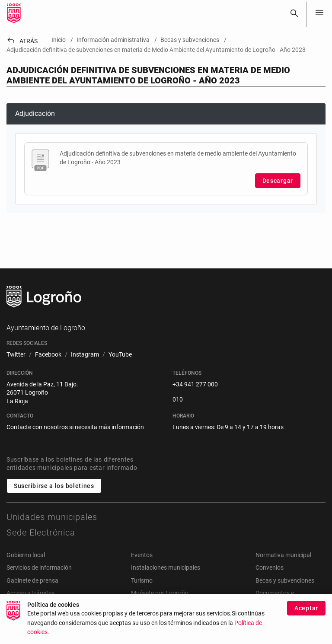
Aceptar (306, 612)
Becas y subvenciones (285, 580)
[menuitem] (16, 355)
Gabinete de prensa (32, 580)
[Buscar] (294, 13)
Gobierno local (26, 555)
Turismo (142, 580)
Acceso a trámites (30, 593)
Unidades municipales (52, 517)
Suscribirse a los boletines (54, 486)
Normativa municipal (283, 555)
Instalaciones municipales (166, 567)
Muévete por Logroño (160, 593)
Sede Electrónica (41, 532)
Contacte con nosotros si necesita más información (75, 427)
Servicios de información (39, 567)
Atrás (22, 41)
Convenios (270, 567)
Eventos (142, 555)
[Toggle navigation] (319, 13)
